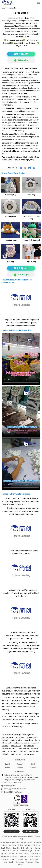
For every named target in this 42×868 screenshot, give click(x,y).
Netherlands (13, 854)
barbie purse (20, 737)
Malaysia (4, 845)
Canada (37, 848)
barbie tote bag (16, 754)
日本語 (33, 764)
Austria (30, 856)
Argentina (23, 856)
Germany (13, 859)
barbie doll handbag (9, 749)
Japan (32, 859)
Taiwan (30, 842)
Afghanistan (14, 856)
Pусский (20, 764)
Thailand (20, 845)
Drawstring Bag (10, 195)
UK (32, 848)
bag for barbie (29, 746)
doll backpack (29, 754)
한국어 (8, 767)
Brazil (3, 848)
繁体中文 (33, 767)
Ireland (20, 859)
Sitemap (30, 836)
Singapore (37, 842)
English (8, 764)
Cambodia (23, 851)
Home (3, 8)
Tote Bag (32, 195)
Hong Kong (15, 842)
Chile (23, 848)
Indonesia (12, 845)
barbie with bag (23, 749)
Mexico (9, 848)
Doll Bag (11, 262)
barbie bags (29, 740)
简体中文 (20, 767)
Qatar (32, 854)
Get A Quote (21, 54)
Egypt (30, 851)
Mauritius (37, 851)
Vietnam (28, 845)
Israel (26, 859)
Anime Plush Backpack (31, 240)
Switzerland (20, 862)
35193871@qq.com (16, 792)
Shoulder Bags (11, 216)
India (10, 851)
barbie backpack (7, 737)
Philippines (36, 845)
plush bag (23, 751)
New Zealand (24, 854)
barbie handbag (16, 740)
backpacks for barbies (21, 743)
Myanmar (4, 854)
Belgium (5, 859)
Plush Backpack (10, 240)
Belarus (37, 856)
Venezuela (29, 862)
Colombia (16, 848)
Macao (23, 842)
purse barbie (13, 751)
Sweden (12, 862)
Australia (4, 851)
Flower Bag (31, 262)
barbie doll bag (16, 746)
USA (28, 848)
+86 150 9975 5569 (14, 783)
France (16, 851)
